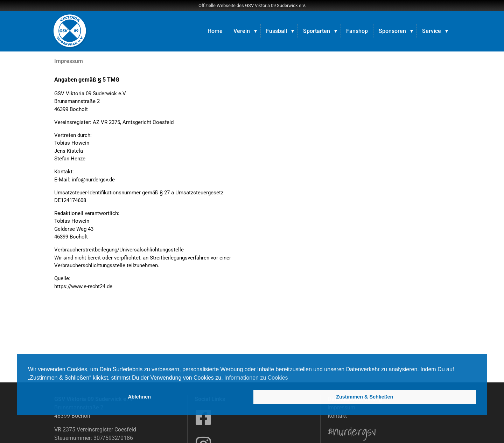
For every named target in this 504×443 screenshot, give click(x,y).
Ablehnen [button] (139, 397)
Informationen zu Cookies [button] (256, 378)
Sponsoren (392, 31)
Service (432, 31)
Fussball (276, 31)
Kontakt (337, 416)
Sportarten (317, 31)
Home (215, 31)
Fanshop (357, 31)
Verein (242, 31)
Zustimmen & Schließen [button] (365, 397)
